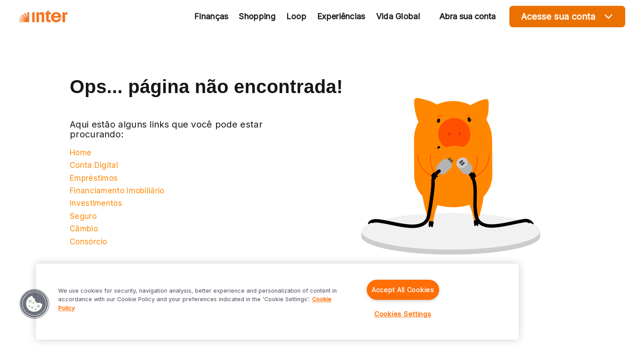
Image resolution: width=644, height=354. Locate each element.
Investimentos (96, 203)
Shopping (257, 16)
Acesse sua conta (568, 16)
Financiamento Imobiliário (117, 191)
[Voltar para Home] (43, 17)
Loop (296, 16)
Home (80, 153)
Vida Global (398, 16)
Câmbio (84, 229)
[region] (277, 302)
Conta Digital (94, 165)
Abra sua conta (467, 16)
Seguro (83, 216)
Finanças (211, 16)
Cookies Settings (403, 314)
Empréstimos (94, 178)
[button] (34, 304)
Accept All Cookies (403, 290)
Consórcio (89, 242)
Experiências (341, 16)
